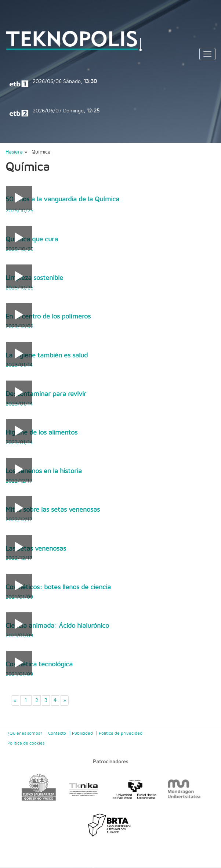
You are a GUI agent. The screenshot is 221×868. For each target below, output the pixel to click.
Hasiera (14, 152)
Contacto (57, 733)
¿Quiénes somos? (25, 733)
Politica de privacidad (121, 733)
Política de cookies (26, 743)
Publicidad (82, 733)
